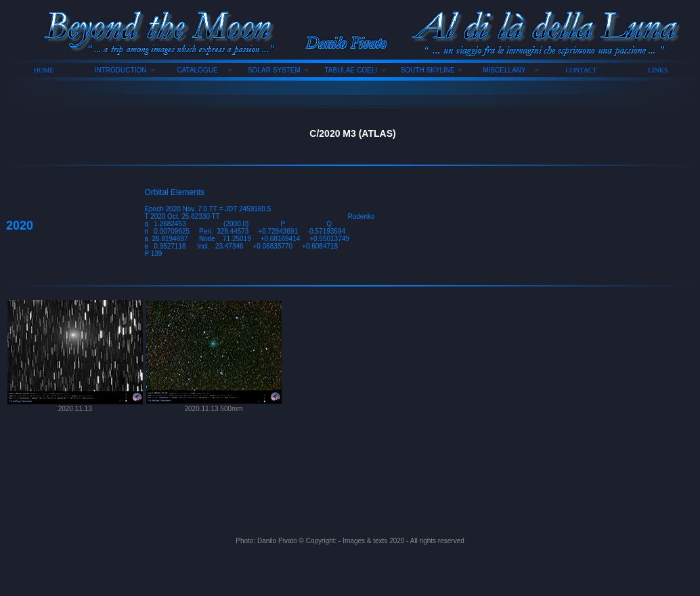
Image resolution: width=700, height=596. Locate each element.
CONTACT (581, 70)
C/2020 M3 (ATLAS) (352, 133)
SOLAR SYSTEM (274, 70)
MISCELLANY (504, 70)
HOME (44, 70)
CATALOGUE (197, 70)
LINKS (658, 70)
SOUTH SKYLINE (428, 70)
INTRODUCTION (121, 70)
